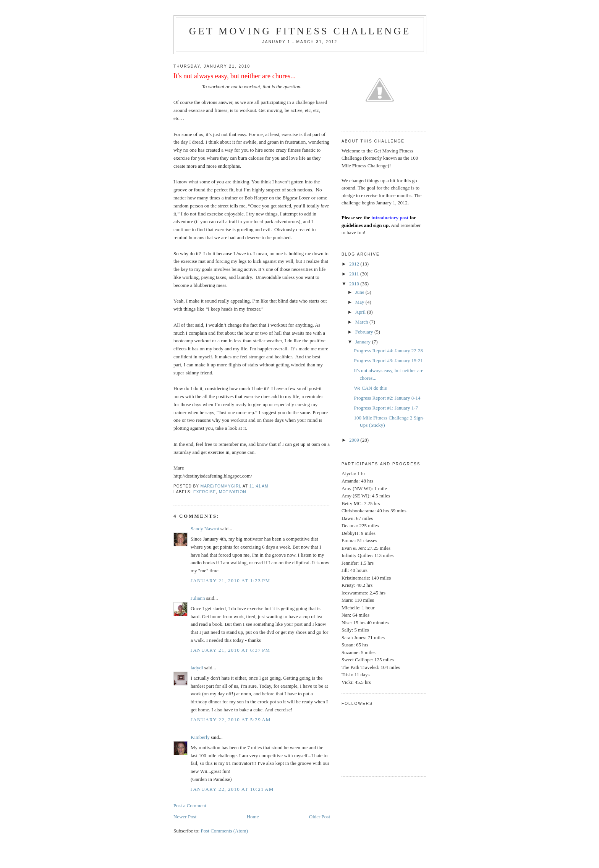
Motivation (233, 492)
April (361, 312)
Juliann (198, 598)
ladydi (197, 668)
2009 (355, 440)
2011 (355, 274)
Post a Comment (190, 806)
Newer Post (185, 817)
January (364, 342)
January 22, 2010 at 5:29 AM (231, 720)
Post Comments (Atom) (225, 831)
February (365, 332)
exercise (205, 492)
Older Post (320, 817)
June (360, 292)
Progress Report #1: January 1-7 (386, 408)
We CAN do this (370, 388)
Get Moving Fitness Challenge (300, 31)
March (362, 322)
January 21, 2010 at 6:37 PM (230, 650)
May (360, 302)
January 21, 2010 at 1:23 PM (230, 581)
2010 (355, 284)
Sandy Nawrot (205, 529)
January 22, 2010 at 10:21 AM (232, 789)
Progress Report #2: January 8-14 (387, 398)
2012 (355, 264)
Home (253, 817)
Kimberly (200, 737)
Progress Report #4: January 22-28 (388, 351)
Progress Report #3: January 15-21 (388, 360)
